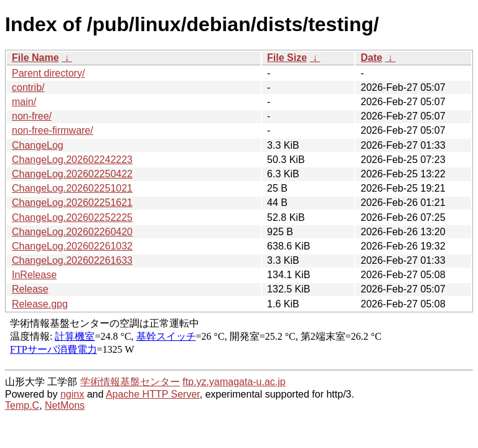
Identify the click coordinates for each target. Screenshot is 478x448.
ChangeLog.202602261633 (72, 260)
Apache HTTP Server (153, 394)
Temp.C (22, 405)
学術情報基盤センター (130, 382)
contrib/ (28, 87)
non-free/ (32, 116)
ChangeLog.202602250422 (72, 174)
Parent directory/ (48, 73)
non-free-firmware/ (53, 130)
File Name (35, 58)
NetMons (65, 405)
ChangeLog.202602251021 (72, 188)
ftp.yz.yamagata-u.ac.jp (234, 382)
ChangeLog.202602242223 (72, 160)
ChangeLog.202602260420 (72, 232)
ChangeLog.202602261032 (72, 246)
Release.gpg (40, 304)
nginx (72, 394)
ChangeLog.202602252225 (72, 217)
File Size (287, 58)
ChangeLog (38, 145)
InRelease (34, 275)
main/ (24, 102)
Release (30, 289)
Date (371, 58)
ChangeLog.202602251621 (72, 203)
